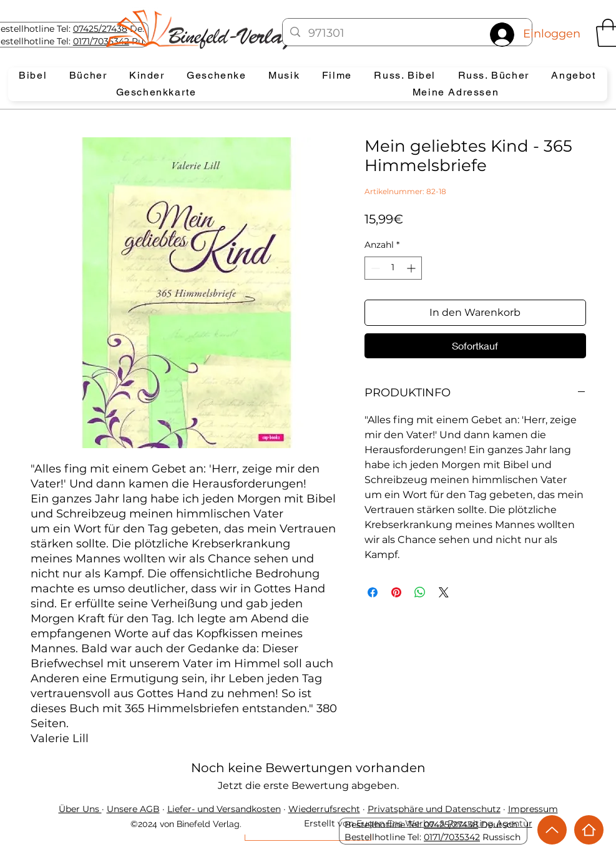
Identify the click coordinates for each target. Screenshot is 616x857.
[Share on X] (444, 592)
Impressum (533, 809)
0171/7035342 (452, 837)
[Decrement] (374, 268)
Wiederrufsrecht (324, 809)
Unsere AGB (133, 809)
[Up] (552, 830)
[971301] (407, 34)
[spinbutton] (393, 268)
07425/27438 (100, 29)
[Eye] (210, 29)
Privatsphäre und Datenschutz (434, 809)
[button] (33, 76)
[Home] (589, 830)
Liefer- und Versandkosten (224, 809)
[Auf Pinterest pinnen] (396, 592)
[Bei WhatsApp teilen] (420, 592)
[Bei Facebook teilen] (373, 592)
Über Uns (80, 809)
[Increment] (412, 268)
